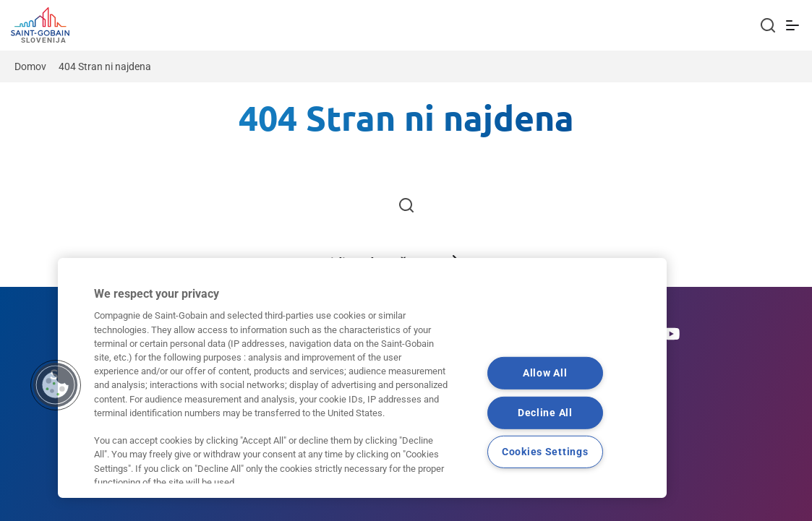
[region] (362, 378)
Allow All (545, 373)
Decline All (545, 412)
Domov (30, 66)
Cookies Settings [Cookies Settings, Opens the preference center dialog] (545, 452)
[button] (56, 385)
